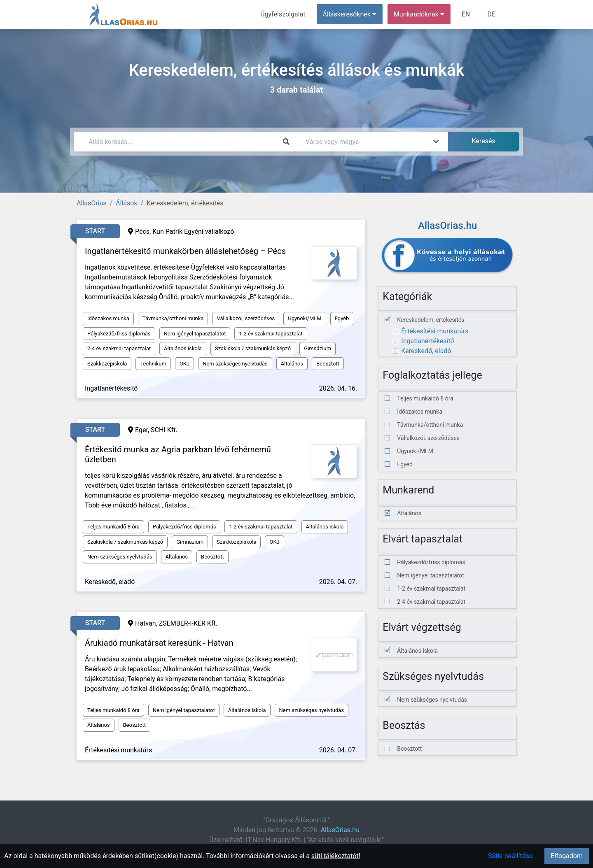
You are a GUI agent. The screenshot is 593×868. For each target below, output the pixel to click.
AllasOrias (91, 203)
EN (466, 14)
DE (491, 14)
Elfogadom (567, 856)
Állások (126, 203)
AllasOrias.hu (340, 830)
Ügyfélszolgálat (283, 14)
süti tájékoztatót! (336, 856)
